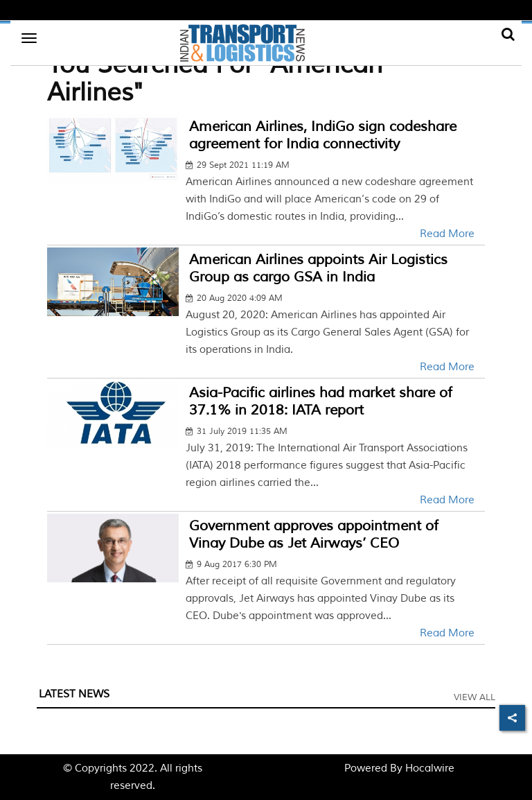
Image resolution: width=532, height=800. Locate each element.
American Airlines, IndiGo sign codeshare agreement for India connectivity (323, 135)
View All (475, 697)
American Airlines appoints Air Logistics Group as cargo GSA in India (318, 268)
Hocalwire (430, 768)
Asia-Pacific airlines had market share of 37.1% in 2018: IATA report (321, 401)
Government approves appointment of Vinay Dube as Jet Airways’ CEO (314, 534)
